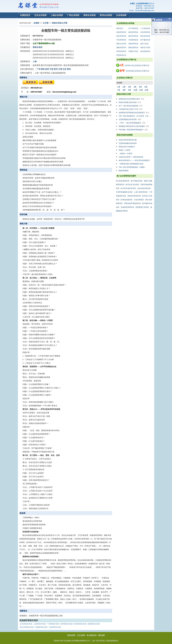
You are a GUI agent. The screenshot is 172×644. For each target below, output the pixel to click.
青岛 (69, 69)
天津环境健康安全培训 (124, 192)
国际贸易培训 (133, 48)
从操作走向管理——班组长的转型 (131, 157)
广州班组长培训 (53, 624)
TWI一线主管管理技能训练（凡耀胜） (132, 167)
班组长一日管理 (124, 150)
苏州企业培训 (106, 15)
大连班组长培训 (55, 627)
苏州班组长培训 (80, 624)
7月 (119, 90)
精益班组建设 (124, 171)
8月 (124, 90)
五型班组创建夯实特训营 (128, 143)
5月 (140, 87)
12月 (146, 90)
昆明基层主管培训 (142, 207)
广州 (38, 69)
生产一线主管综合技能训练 (131, 106)
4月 (135, 87)
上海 (35, 61)
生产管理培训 (133, 28)
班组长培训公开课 (60, 23)
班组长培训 (38, 47)
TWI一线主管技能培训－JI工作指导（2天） (136, 116)
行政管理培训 (145, 32)
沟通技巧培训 (133, 51)
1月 (119, 87)
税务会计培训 (145, 48)
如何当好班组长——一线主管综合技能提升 (134, 160)
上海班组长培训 (39, 624)
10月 (136, 90)
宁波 (51, 69)
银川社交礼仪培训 (132, 185)
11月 (141, 90)
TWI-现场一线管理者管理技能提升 (133, 130)
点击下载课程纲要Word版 (44, 43)
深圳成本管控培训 (134, 196)
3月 (130, 87)
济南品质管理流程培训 (132, 203)
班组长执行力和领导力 (127, 147)
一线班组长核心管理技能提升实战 (131, 164)
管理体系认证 (121, 55)
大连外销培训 (139, 200)
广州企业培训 (73, 15)
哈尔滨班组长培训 (27, 627)
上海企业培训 (57, 15)
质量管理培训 (133, 44)
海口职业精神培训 (123, 181)
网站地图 (101, 635)
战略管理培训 (121, 48)
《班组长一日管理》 (126, 154)
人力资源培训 (145, 28)
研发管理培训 (121, 36)
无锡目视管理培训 (127, 207)
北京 (65, 69)
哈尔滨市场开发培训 (128, 188)
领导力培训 (144, 44)
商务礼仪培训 (121, 44)
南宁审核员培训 (137, 181)
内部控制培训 (121, 51)
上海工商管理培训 (141, 192)
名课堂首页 (25, 15)
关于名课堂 (81, 635)
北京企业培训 (40, 15)
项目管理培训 (145, 36)
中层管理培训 (121, 40)
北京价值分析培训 (144, 188)
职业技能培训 (145, 51)
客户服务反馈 (92, 635)
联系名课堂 (71, 635)
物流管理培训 (133, 32)
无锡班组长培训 (41, 627)
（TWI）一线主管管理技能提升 (132, 123)
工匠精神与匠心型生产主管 (131, 109)
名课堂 (36, 23)
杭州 (47, 69)
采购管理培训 (121, 32)
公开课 (46, 23)
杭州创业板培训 (126, 200)
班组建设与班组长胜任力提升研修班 (134, 126)
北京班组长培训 (26, 624)
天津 (60, 69)
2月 (124, 87)
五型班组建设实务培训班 (130, 119)
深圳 (43, 69)
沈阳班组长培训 (94, 624)
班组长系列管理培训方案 (128, 140)
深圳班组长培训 (66, 624)
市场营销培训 (133, 40)
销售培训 (120, 28)
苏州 (56, 69)
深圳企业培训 (89, 15)
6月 (146, 87)
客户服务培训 (145, 40)
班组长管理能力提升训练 (130, 102)
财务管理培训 (133, 36)
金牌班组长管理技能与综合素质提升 (134, 113)
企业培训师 (121, 15)
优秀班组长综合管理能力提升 (131, 99)
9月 (130, 90)
